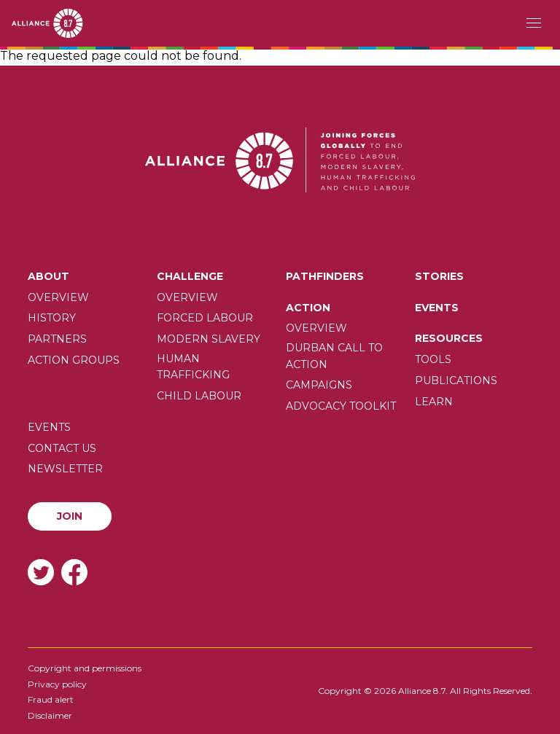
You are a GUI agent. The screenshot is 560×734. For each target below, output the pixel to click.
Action (308, 308)
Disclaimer (50, 715)
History (52, 318)
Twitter (41, 572)
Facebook (74, 572)
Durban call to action (334, 356)
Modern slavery (209, 339)
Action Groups (74, 360)
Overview (58, 297)
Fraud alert (51, 699)
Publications (456, 380)
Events (437, 308)
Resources (449, 338)
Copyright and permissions (85, 668)
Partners (57, 339)
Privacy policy (57, 684)
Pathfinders (325, 276)
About (48, 276)
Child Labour (199, 396)
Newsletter (65, 469)
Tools (433, 359)
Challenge (190, 276)
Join (70, 516)
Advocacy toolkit (341, 406)
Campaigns (319, 385)
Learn (434, 402)
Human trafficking (193, 367)
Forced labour (205, 318)
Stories (439, 276)
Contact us (62, 448)
